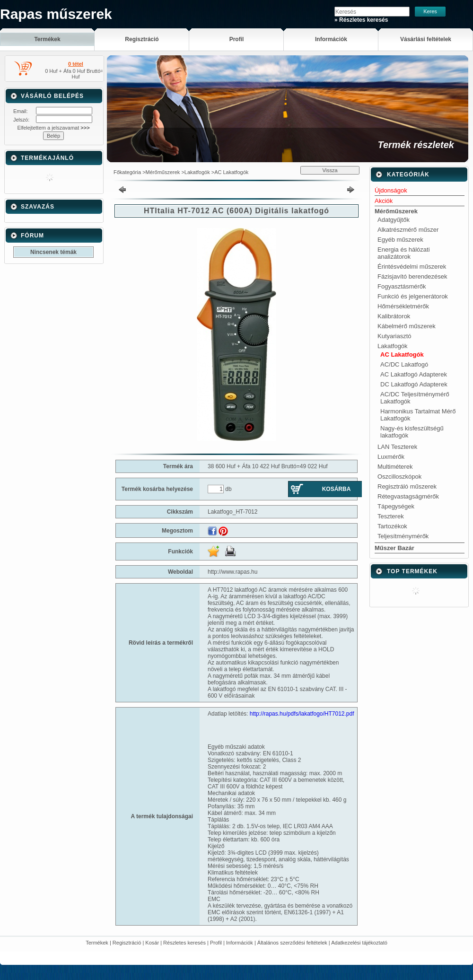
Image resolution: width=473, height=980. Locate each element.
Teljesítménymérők (403, 536)
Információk (240, 943)
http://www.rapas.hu (232, 572)
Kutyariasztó (394, 336)
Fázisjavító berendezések (412, 276)
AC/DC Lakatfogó (404, 364)
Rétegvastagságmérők (408, 496)
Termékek (97, 943)
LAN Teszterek (397, 447)
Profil (216, 943)
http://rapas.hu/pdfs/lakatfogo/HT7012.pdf (302, 714)
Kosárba (337, 489)
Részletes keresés (184, 943)
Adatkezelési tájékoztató (359, 943)
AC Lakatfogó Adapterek (414, 374)
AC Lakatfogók (231, 172)
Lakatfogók (197, 172)
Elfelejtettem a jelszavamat (53, 128)
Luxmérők (391, 457)
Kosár (152, 943)
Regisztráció (127, 943)
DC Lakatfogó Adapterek (414, 384)
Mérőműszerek (163, 172)
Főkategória (127, 172)
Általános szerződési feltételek (292, 943)
